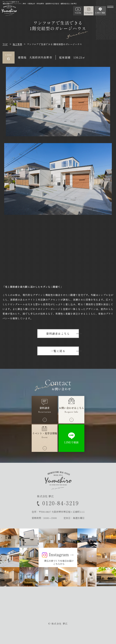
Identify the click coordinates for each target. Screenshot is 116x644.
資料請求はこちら (58, 334)
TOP (5, 44)
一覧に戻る (58, 351)
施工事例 (17, 44)
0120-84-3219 (61, 503)
